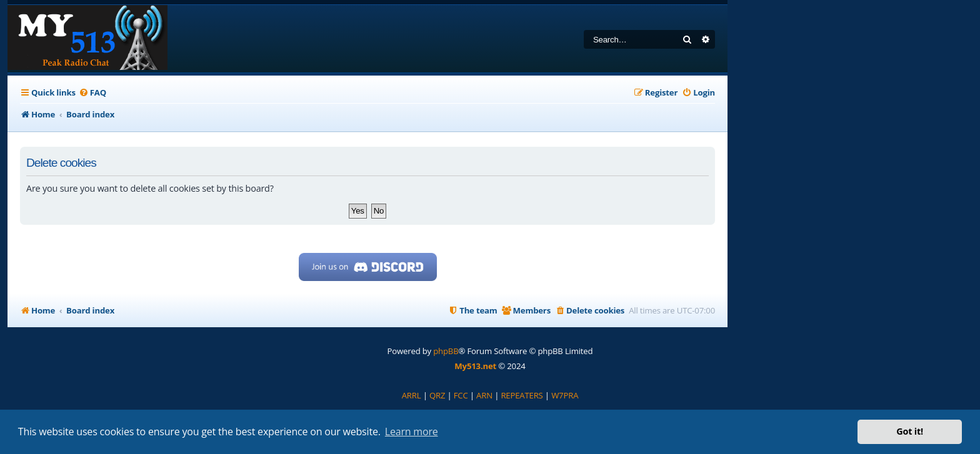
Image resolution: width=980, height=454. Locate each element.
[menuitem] (92, 93)
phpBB (446, 351)
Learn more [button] (412, 432)
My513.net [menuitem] (475, 366)
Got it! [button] (910, 431)
